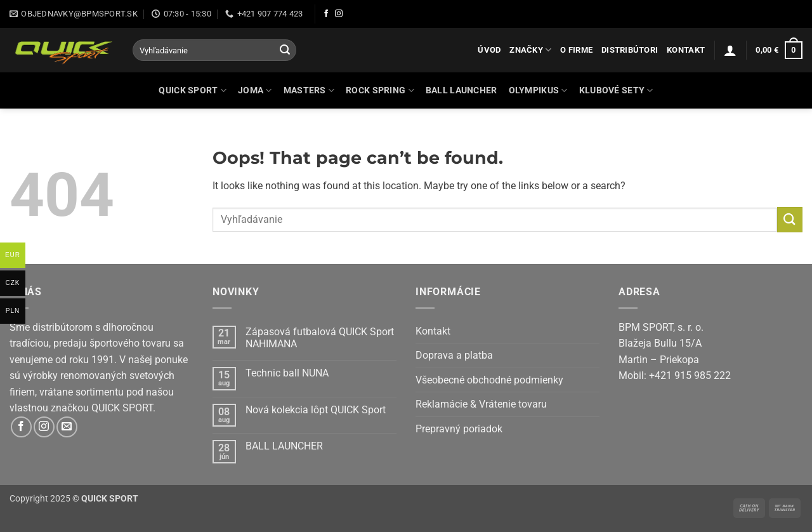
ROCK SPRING (380, 90)
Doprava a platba (454, 355)
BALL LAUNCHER (462, 90)
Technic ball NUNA (287, 373)
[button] (730, 50)
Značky (530, 50)
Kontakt (686, 50)
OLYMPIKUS (538, 90)
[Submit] (285, 50)
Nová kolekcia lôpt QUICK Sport (316, 410)
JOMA (255, 90)
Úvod (489, 50)
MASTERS (309, 90)
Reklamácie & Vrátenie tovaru (481, 404)
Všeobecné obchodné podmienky (489, 380)
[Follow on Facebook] (326, 14)
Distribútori (630, 50)
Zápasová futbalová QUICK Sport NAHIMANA (320, 338)
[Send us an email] (67, 427)
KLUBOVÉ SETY (616, 90)
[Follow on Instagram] (339, 14)
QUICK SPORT (193, 90)
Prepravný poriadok (459, 429)
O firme (576, 50)
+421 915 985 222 (690, 376)
